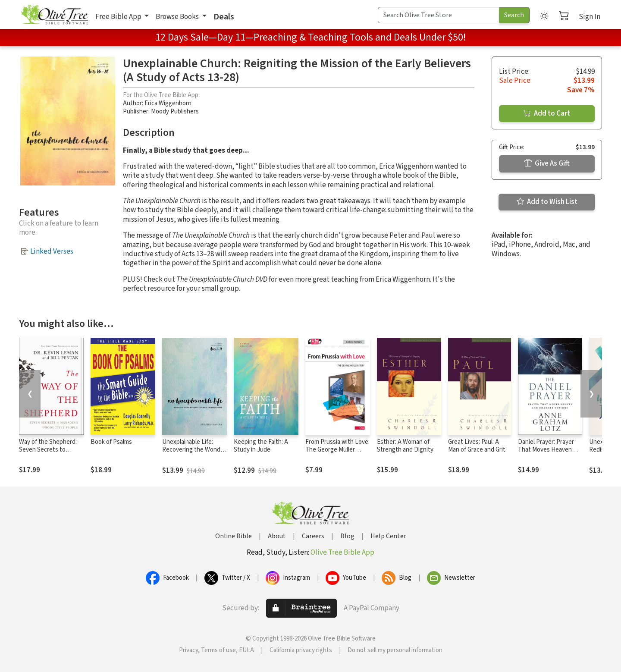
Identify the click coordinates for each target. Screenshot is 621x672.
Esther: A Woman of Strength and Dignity (405, 446)
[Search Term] (439, 15)
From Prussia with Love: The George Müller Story (337, 450)
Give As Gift (547, 163)
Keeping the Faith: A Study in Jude (261, 446)
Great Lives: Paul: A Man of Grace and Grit (477, 446)
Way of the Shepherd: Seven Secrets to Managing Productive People (48, 454)
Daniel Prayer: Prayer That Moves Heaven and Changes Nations (547, 450)
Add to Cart (547, 113)
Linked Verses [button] (52, 251)
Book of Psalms (111, 442)
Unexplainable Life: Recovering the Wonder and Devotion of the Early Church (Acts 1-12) (194, 454)
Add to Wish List (547, 202)
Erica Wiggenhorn (168, 103)
